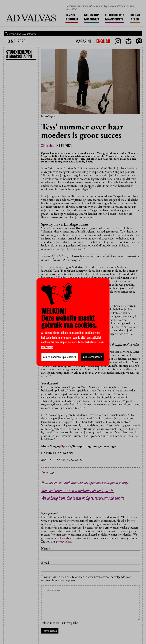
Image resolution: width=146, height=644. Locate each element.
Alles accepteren (93, 357)
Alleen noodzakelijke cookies (60, 357)
